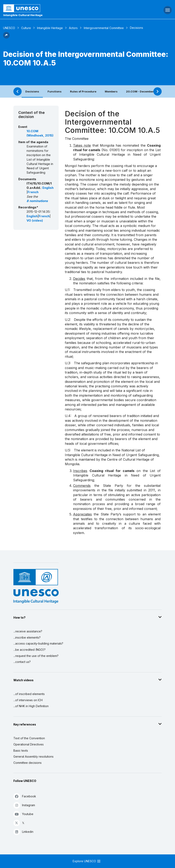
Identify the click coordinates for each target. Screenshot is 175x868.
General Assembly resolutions (33, 756)
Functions (55, 91)
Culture (26, 28)
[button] (6, 37)
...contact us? (22, 662)
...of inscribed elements (29, 694)
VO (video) (35, 221)
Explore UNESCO (87, 861)
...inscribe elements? (27, 637)
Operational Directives (29, 744)
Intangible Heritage (50, 28)
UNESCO (9, 28)
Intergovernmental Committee (104, 28)
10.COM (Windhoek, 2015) (40, 133)
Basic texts (21, 751)
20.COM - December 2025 (144, 91)
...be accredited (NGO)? (29, 650)
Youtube (23, 814)
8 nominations (37, 201)
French (33, 192)
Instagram (24, 805)
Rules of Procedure (83, 91)
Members (111, 91)
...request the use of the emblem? (36, 656)
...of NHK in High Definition (31, 706)
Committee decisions (27, 763)
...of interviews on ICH (28, 700)
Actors (73, 28)
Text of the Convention (29, 738)
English (48, 188)
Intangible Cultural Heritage (23, 15)
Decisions (32, 91)
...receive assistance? (28, 631)
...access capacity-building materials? (38, 643)
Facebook (25, 796)
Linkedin (23, 832)
